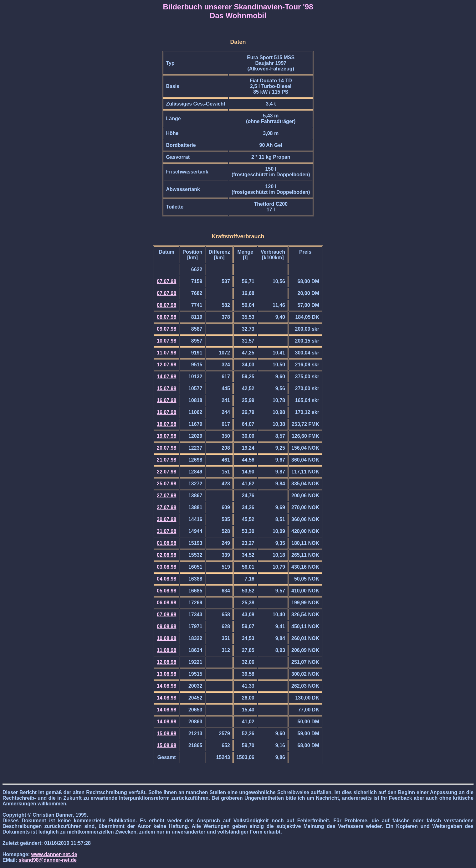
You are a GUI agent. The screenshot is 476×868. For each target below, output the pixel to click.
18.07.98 (166, 424)
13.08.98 (166, 674)
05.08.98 (166, 591)
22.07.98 (166, 472)
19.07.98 (166, 436)
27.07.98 (166, 496)
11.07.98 (166, 353)
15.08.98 (166, 734)
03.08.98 (166, 567)
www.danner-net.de (54, 854)
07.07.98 (166, 281)
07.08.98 (166, 615)
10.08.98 (166, 638)
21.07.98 (166, 460)
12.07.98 (166, 365)
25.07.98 (166, 484)
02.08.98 (166, 555)
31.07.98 (166, 531)
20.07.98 (166, 448)
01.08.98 (166, 543)
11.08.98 (166, 650)
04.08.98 (166, 579)
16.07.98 (166, 400)
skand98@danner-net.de (48, 860)
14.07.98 (166, 377)
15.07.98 (166, 388)
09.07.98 (166, 329)
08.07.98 (166, 305)
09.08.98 (166, 626)
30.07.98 (166, 519)
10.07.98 (166, 341)
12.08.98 (166, 662)
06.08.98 (166, 603)
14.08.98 (166, 686)
